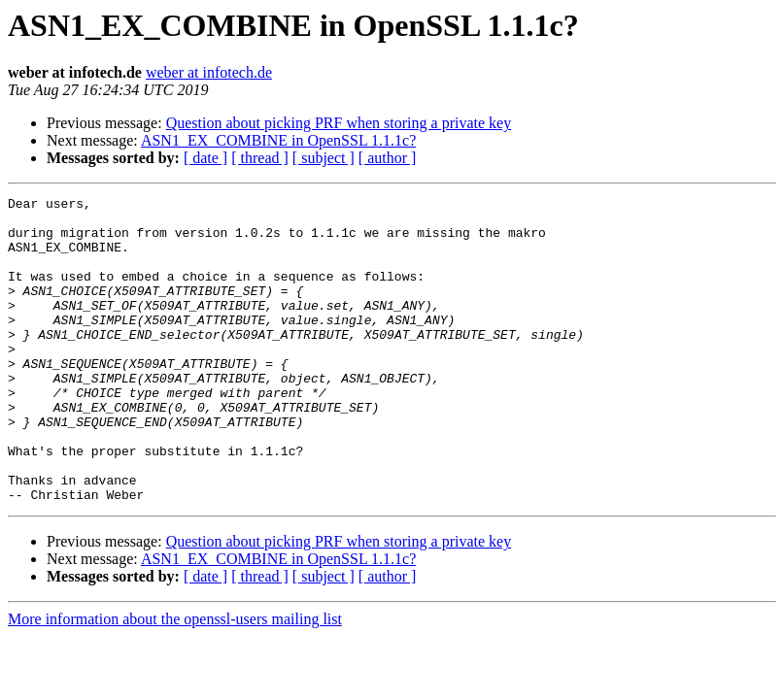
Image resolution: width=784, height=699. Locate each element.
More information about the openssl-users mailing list (175, 680)
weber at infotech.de (209, 72)
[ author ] (388, 158)
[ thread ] (260, 158)
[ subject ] (324, 158)
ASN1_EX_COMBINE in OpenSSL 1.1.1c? (278, 140)
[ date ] (205, 158)
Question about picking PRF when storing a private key (339, 123)
